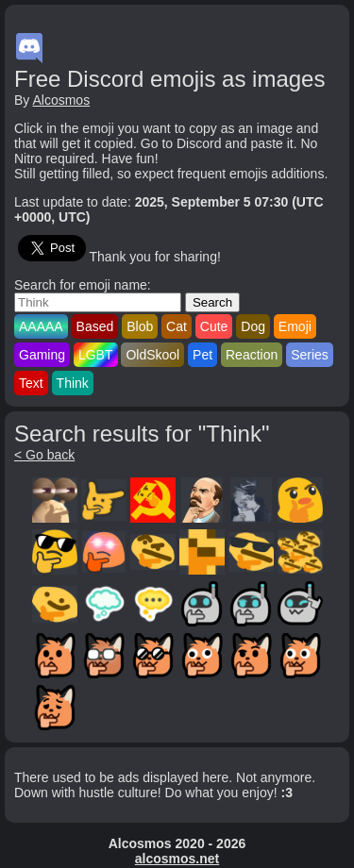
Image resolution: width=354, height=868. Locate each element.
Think (73, 383)
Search (212, 302)
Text (31, 383)
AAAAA (41, 326)
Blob (140, 326)
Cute (214, 326)
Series (310, 355)
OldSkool (152, 355)
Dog (253, 326)
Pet (202, 355)
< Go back (44, 455)
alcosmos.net (177, 859)
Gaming (42, 355)
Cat (177, 326)
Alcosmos (61, 100)
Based (95, 326)
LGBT (96, 355)
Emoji (295, 326)
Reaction (252, 355)
